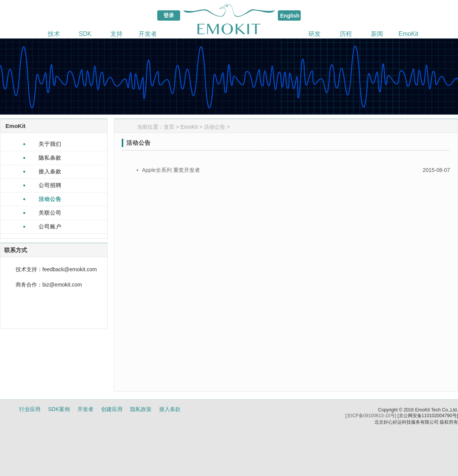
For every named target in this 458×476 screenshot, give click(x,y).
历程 (346, 34)
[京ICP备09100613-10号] (371, 416)
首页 (169, 127)
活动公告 (214, 127)
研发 (314, 34)
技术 (54, 34)
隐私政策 (141, 409)
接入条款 (170, 409)
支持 (116, 34)
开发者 (148, 34)
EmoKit (408, 34)
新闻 (377, 34)
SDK (85, 34)
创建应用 (112, 409)
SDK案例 (59, 409)
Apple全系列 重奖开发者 (171, 170)
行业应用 (30, 409)
